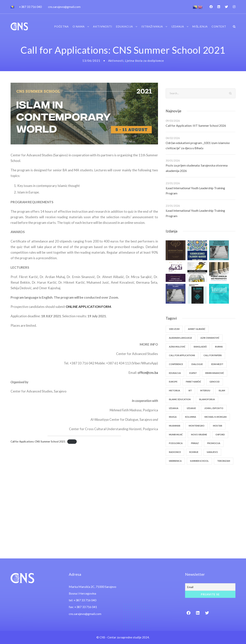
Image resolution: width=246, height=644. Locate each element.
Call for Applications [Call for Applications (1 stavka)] (182, 355)
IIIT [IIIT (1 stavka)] (190, 390)
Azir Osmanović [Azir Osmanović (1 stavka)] (210, 338)
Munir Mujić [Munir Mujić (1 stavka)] (176, 434)
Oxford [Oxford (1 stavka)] (220, 434)
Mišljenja (200, 26)
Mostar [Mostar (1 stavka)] (218, 426)
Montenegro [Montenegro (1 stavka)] (197, 426)
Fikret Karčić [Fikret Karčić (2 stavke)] (193, 382)
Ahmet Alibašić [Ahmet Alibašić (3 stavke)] (197, 329)
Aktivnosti (103, 26)
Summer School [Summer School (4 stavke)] (199, 461)
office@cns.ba (148, 373)
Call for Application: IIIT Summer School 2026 (196, 125)
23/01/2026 (173, 183)
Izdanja (178, 26)
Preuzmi (72, 442)
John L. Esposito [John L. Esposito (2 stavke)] (214, 408)
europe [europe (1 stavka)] (173, 382)
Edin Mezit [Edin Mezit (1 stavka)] (217, 364)
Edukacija (125, 26)
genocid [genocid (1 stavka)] (215, 382)
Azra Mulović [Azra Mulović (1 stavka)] (177, 347)
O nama (79, 26)
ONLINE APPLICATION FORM (88, 307)
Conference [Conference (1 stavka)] (176, 364)
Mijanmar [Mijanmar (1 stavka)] (175, 426)
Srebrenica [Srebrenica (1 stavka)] (175, 461)
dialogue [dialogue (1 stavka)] (197, 364)
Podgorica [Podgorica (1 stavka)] (176, 443)
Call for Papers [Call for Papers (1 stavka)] (213, 355)
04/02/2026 (173, 138)
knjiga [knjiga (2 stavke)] (173, 417)
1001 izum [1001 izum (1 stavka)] (174, 329)
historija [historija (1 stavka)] (175, 390)
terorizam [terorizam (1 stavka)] (224, 461)
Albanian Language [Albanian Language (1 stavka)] (180, 338)
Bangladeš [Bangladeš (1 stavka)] (200, 347)
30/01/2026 (173, 161)
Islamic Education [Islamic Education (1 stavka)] (180, 399)
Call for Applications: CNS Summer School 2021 (38, 442)
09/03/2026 (173, 121)
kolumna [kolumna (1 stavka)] (191, 417)
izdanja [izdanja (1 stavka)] (174, 408)
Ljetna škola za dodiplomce (144, 61)
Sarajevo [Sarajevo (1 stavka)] (212, 452)
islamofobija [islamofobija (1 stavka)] (207, 399)
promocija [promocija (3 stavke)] (214, 443)
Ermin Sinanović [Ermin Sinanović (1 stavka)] (215, 373)
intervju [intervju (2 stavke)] (205, 390)
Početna (61, 26)
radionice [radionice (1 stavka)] (175, 452)
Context (219, 26)
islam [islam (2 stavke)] (222, 390)
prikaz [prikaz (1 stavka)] (195, 443)
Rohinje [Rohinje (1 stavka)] (194, 452)
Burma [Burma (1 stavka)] (219, 347)
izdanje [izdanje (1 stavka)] (191, 408)
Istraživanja (152, 26)
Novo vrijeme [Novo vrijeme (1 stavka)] (199, 434)
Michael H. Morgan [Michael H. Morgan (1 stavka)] (216, 417)
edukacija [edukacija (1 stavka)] (175, 373)
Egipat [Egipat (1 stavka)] (193, 373)
